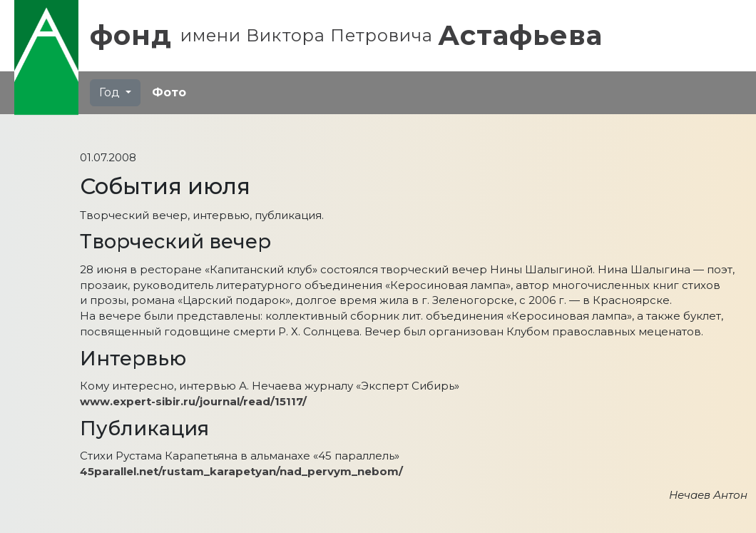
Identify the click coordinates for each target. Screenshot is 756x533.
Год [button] (111, 92)
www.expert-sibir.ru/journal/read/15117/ (193, 401)
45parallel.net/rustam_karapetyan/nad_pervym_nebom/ (241, 471)
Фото (169, 92)
